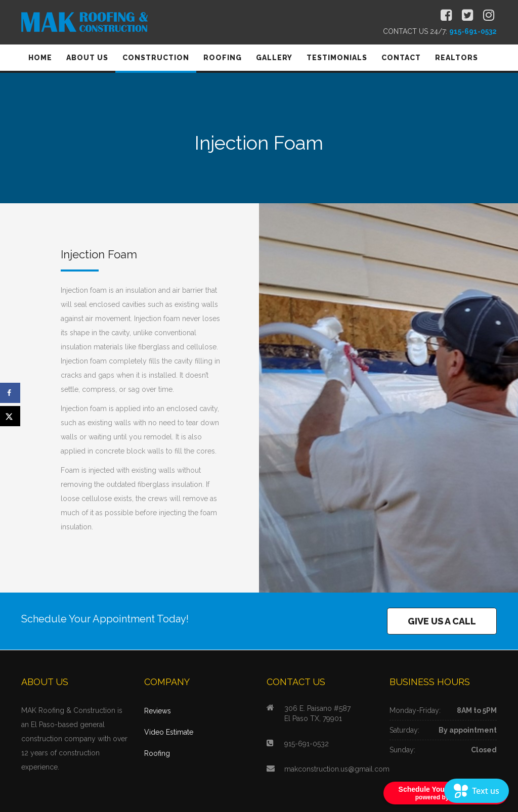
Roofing (157, 753)
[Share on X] (10, 416)
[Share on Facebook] (10, 393)
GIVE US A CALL (442, 621)
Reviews (158, 711)
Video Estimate (169, 732)
